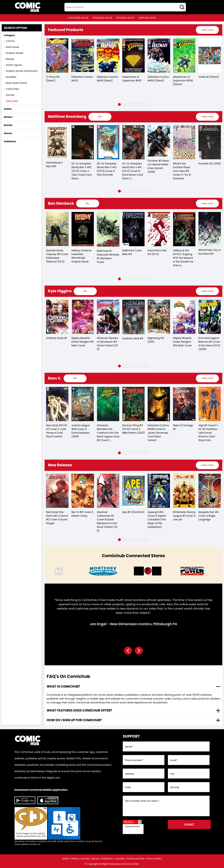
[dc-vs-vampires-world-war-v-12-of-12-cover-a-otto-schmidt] (134, 142)
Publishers (107, 859)
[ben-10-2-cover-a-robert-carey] (133, 491)
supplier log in (147, 18)
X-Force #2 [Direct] (78, 79)
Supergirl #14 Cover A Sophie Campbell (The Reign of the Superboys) (207, 520)
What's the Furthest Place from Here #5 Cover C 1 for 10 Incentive (207, 171)
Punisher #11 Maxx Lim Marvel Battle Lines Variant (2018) (184, 166)
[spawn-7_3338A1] (57, 55)
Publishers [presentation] (10, 141)
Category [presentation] (9, 35)
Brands (85, 859)
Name (129, 747)
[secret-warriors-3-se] (57, 142)
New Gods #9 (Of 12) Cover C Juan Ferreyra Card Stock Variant (107, 431)
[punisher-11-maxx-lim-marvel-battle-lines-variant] (184, 141)
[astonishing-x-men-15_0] (83, 142)
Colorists (120, 859)
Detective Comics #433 (107, 79)
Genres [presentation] (8, 133)
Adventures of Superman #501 (157, 79)
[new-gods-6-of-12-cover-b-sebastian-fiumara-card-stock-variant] (83, 404)
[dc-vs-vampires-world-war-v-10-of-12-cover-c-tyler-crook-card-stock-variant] (108, 142)
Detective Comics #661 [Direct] (133, 79)
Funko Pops (12, 89)
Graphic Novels (15, 53)
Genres (95, 859)
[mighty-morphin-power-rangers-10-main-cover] (210, 317)
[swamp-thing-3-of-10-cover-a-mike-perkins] (184, 404)
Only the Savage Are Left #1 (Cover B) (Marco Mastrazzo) (82, 518)
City (172, 774)
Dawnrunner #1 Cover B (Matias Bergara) (56, 429)
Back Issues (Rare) (16, 83)
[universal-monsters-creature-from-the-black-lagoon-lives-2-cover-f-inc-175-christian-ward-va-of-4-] (159, 404)
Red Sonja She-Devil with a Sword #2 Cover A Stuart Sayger (108, 518)
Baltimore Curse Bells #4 (157, 252)
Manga (10, 59)
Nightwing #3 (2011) (181, 340)
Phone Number (134, 760)
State (128, 787)
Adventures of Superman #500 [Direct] (208, 81)
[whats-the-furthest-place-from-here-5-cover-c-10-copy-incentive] (210, 142)
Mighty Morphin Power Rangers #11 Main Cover (108, 342)
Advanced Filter (136, 859)
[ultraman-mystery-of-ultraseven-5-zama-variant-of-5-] (134, 317)
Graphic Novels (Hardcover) (22, 71)
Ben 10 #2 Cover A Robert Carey (133, 514)
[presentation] (207, 30)
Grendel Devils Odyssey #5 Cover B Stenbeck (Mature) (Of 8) (83, 256)
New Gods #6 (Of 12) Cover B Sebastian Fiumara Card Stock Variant (82, 433)
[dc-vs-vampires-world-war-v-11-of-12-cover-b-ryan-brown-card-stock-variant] (159, 142)
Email (174, 760)
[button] (119, 104)
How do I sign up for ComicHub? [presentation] (74, 720)
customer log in (78, 18)
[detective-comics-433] (108, 55)
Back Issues (13, 47)
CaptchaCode (132, 826)
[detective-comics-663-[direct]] (184, 55)
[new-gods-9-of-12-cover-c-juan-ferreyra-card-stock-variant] (108, 404)
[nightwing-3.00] (184, 317)
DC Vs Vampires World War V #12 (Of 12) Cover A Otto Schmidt (132, 169)
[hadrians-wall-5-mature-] (159, 317)
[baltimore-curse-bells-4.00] (159, 229)
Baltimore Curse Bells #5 (56, 252)
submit (189, 824)
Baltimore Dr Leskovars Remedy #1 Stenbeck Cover (133, 256)
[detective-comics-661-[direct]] (134, 55)
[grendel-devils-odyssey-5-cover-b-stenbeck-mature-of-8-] (83, 229)
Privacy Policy (154, 859)
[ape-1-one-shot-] (184, 491)
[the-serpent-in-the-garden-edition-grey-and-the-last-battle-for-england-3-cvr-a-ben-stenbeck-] (210, 229)
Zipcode (175, 787)
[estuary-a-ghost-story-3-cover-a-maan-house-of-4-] (57, 491)
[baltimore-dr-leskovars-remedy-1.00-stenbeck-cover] (134, 229)
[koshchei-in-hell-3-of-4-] (184, 229)
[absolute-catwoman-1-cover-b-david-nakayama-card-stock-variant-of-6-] (159, 491)
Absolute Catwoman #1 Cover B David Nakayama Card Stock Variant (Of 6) (158, 521)
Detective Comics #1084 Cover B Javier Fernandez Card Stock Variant (209, 433)
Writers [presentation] (8, 117)
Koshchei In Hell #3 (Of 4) (182, 252)
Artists (66, 859)
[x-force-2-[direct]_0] (83, 55)
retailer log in (125, 18)
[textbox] (125, 7)
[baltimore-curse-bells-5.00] (57, 229)
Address (129, 774)
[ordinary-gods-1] (83, 317)
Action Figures (14, 65)
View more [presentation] (207, 30)
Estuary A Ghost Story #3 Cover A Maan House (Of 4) (56, 518)
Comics (10, 41)
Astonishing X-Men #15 (80, 164)
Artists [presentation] (8, 109)
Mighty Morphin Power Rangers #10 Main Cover (208, 342)
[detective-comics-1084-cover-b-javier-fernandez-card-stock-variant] (210, 404)
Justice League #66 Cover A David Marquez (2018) (131, 431)
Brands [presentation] (8, 125)
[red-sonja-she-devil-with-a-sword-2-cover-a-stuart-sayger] (108, 491)
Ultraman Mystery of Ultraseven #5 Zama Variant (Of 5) (133, 344)
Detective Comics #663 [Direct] (184, 79)
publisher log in (102, 18)
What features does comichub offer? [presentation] (79, 710)
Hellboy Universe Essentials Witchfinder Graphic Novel (107, 256)
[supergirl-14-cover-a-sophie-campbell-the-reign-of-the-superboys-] (210, 491)
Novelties (11, 77)
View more (12, 101)
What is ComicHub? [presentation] (63, 686)
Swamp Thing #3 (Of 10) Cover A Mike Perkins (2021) (184, 429)
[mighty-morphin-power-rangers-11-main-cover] (108, 317)
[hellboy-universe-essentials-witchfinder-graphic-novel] (108, 229)
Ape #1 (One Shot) (184, 512)
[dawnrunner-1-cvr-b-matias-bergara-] (57, 404)
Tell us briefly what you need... (142, 801)
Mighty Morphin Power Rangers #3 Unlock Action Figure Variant (57, 344)
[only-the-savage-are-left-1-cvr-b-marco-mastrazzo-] (83, 491)
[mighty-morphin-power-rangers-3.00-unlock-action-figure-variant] (57, 317)
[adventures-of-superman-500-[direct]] (210, 55)
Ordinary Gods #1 (82, 338)
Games (10, 95)
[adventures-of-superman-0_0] (159, 55)
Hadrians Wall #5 (158, 338)
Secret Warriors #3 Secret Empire (57, 165)
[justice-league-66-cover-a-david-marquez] (133, 404)
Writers (75, 859)
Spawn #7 (52, 77)
